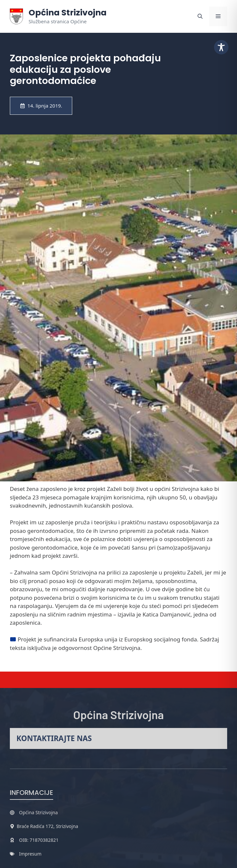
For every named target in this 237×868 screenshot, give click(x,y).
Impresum (30, 854)
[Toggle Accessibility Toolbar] (221, 47)
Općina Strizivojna (68, 13)
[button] (200, 16)
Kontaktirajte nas (54, 738)
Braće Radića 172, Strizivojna (47, 826)
